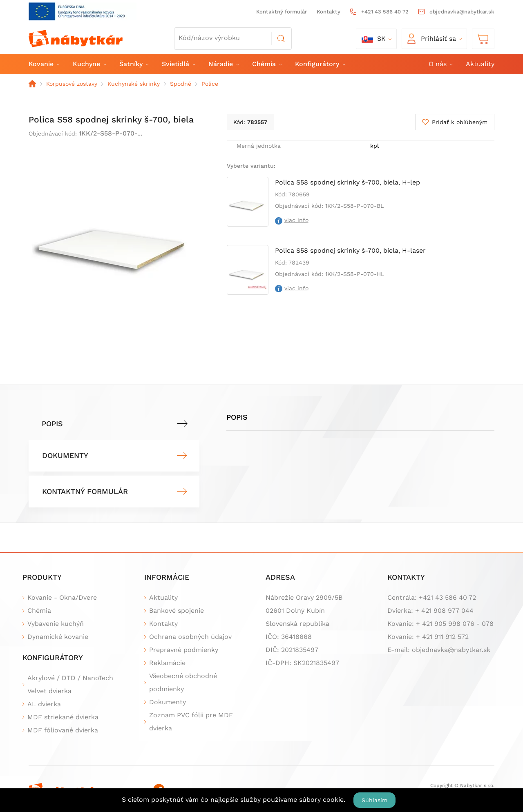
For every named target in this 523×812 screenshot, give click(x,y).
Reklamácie (167, 663)
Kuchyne (89, 64)
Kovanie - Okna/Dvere (62, 597)
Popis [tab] (52, 424)
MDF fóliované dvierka (63, 730)
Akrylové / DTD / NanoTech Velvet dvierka (70, 684)
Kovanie (44, 64)
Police (210, 84)
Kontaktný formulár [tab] (85, 491)
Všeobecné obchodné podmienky (183, 682)
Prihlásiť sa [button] (432, 39)
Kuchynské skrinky (134, 84)
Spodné (181, 84)
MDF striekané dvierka (63, 717)
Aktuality (480, 64)
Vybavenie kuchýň (56, 624)
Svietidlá (178, 64)
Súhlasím (374, 800)
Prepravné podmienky (184, 650)
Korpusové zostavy (72, 84)
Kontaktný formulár (282, 12)
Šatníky (134, 64)
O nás (440, 64)
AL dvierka (44, 704)
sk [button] (374, 39)
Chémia (267, 64)
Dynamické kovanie (58, 637)
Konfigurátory (320, 64)
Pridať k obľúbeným (460, 122)
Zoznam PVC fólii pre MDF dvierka (191, 722)
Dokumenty (168, 702)
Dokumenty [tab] (65, 455)
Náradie (223, 64)
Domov (32, 84)
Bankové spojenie (177, 611)
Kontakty (329, 12)
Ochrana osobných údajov (190, 637)
